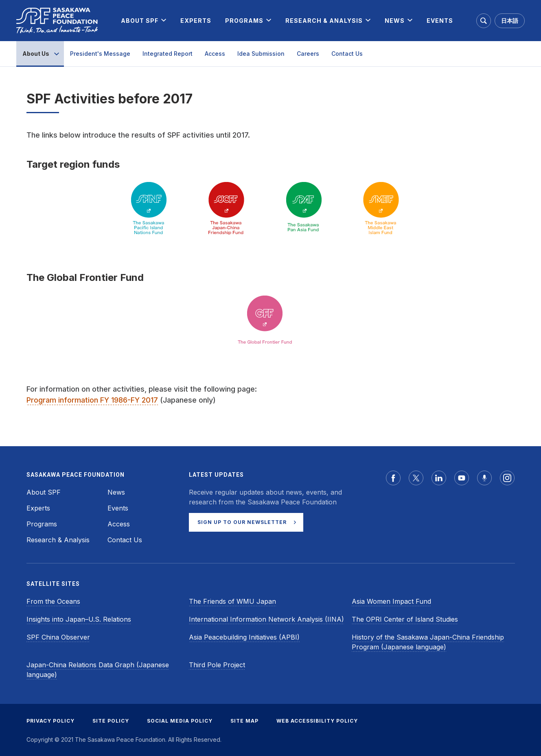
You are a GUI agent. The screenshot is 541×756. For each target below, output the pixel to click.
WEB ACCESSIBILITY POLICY (317, 721)
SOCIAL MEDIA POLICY (180, 721)
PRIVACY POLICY (50, 721)
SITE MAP (244, 721)
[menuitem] (140, 21)
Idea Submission (261, 54)
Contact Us (347, 54)
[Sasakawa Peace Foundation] (57, 21)
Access (215, 54)
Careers (308, 54)
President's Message (100, 54)
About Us (36, 54)
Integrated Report (168, 54)
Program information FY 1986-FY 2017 (92, 400)
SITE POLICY (111, 721)
